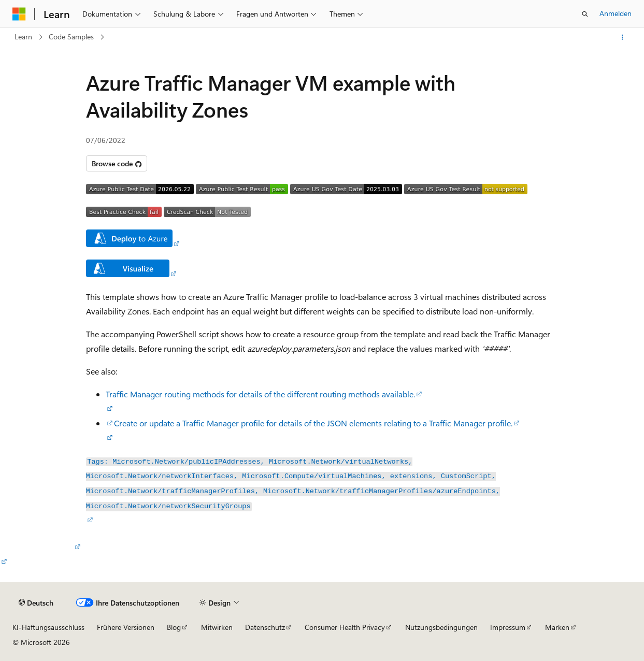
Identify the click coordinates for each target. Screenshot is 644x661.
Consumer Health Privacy (345, 627)
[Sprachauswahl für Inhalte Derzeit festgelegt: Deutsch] (36, 603)
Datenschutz (265, 627)
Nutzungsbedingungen (441, 627)
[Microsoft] (19, 14)
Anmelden (616, 13)
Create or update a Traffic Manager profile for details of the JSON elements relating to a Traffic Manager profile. (313, 423)
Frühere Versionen (126, 627)
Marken (557, 627)
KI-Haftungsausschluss (48, 627)
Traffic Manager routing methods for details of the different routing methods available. (260, 394)
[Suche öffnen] (585, 14)
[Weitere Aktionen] (622, 37)
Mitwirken (217, 627)
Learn (23, 37)
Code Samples (71, 37)
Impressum (508, 627)
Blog (174, 627)
